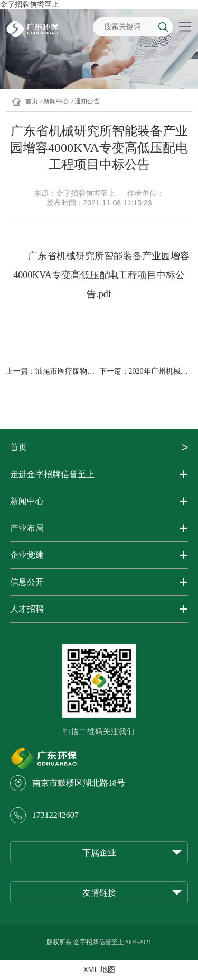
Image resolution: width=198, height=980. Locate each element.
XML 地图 (99, 969)
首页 (32, 101)
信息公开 (27, 582)
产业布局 (27, 528)
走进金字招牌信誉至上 (52, 474)
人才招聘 (27, 609)
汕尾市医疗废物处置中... (75, 371)
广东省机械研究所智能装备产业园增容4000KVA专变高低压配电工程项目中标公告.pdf (101, 275)
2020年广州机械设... (161, 371)
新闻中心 (27, 501)
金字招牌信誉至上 (30, 4)
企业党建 (27, 555)
